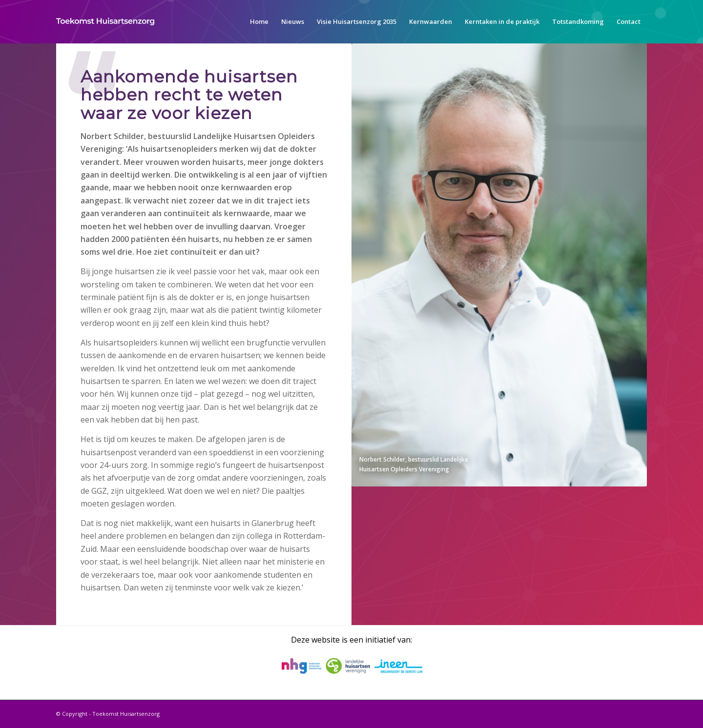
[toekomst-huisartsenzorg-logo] (105, 21)
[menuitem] (259, 21)
